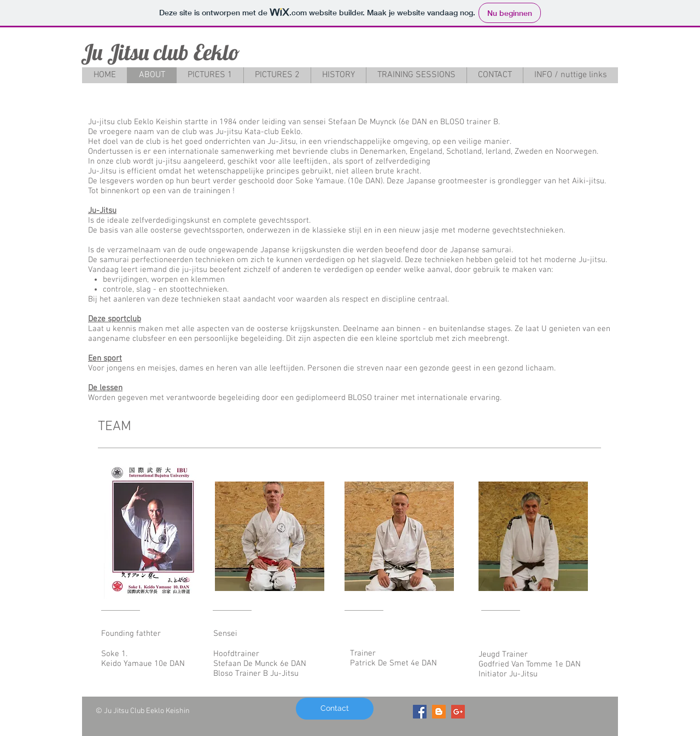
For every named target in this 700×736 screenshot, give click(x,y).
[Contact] (335, 709)
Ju (92, 52)
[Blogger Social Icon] (439, 712)
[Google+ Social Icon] (458, 712)
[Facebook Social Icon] (420, 712)
